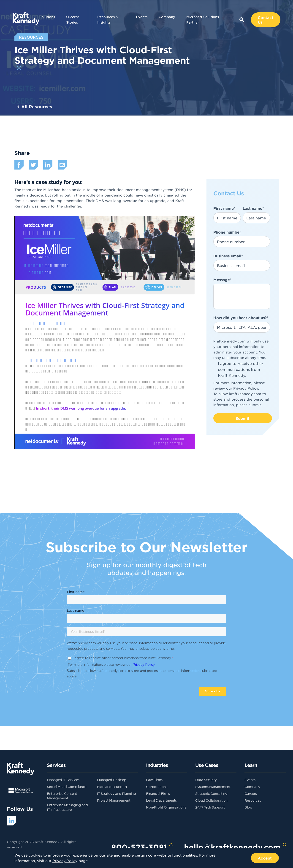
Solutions (47, 17)
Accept (265, 858)
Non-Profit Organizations (166, 807)
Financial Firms (158, 793)
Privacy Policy (246, 388)
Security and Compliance (67, 787)
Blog (248, 807)
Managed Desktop (112, 780)
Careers (251, 793)
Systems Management (213, 787)
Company (167, 17)
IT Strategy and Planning (116, 793)
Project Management (114, 800)
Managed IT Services (63, 780)
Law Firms (154, 780)
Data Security (206, 780)
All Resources (37, 107)
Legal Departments (161, 800)
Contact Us (266, 20)
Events (142, 17)
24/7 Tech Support (210, 807)
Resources (253, 800)
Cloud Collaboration (211, 800)
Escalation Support (112, 787)
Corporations (157, 787)
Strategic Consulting (211, 793)
